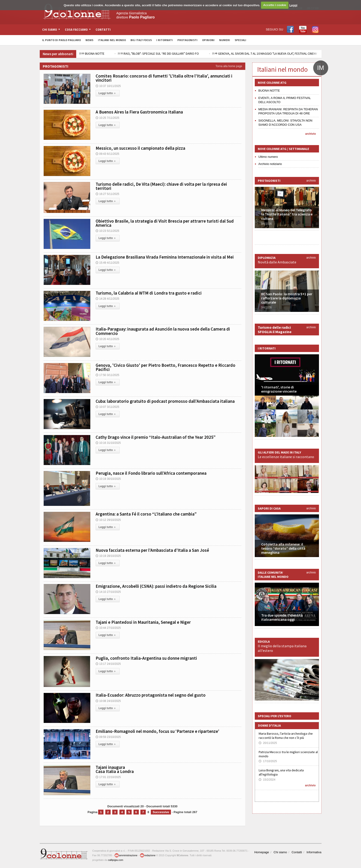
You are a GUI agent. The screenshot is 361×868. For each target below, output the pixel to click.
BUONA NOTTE (92, 54)
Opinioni (208, 40)
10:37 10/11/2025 (108, 86)
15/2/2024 (267, 780)
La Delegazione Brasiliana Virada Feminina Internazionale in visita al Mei (165, 257)
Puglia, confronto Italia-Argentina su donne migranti (146, 658)
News (89, 40)
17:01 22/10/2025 (108, 777)
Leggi (293, 5)
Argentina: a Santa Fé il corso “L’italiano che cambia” (146, 514)
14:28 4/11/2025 (108, 299)
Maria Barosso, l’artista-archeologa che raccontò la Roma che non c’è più (286, 736)
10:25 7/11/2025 (108, 118)
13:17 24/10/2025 (108, 664)
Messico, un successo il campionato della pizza (140, 148)
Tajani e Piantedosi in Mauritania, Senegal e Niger (143, 622)
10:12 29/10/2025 (108, 520)
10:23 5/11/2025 (108, 231)
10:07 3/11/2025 (108, 407)
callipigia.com (115, 860)
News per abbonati (58, 54)
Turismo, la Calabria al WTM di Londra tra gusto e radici (149, 293)
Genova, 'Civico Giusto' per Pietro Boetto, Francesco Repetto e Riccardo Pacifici (165, 367)
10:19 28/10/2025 (108, 556)
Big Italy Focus (141, 40)
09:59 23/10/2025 (108, 737)
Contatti (103, 30)
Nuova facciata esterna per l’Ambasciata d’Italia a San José (152, 550)
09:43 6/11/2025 (108, 154)
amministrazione (126, 855)
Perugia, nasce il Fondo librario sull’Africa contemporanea (151, 473)
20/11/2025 (268, 743)
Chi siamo (280, 852)
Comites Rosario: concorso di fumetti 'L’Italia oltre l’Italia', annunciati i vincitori (164, 78)
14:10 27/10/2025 (108, 592)
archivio (310, 134)
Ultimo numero (268, 157)
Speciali (240, 40)
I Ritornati (165, 40)
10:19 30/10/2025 (108, 479)
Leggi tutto (108, 93)
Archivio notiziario (270, 164)
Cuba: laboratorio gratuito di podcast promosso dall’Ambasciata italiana (165, 401)
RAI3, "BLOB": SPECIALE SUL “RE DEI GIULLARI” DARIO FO (158, 54)
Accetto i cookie (275, 5)
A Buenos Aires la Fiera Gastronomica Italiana (139, 112)
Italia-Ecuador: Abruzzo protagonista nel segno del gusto (151, 695)
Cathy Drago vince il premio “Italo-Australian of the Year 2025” (156, 437)
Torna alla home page (229, 66)
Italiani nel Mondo (112, 40)
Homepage (262, 852)
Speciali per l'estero (275, 716)
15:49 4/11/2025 (108, 263)
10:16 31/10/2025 (108, 443)
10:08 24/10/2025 (108, 701)
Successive (161, 812)
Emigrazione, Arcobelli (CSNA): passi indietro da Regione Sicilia (156, 586)
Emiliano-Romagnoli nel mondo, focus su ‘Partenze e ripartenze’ (157, 731)
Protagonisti (187, 40)
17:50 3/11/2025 (108, 375)
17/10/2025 (268, 761)
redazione (148, 855)
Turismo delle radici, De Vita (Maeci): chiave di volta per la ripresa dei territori (161, 186)
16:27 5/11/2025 (108, 194)
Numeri (225, 40)
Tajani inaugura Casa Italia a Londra (115, 769)
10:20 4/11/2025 (108, 339)
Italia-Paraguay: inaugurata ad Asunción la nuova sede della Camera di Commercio (163, 331)
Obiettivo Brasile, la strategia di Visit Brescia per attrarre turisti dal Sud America (165, 223)
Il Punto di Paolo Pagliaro (61, 40)
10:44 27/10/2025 (108, 628)
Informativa (314, 852)
